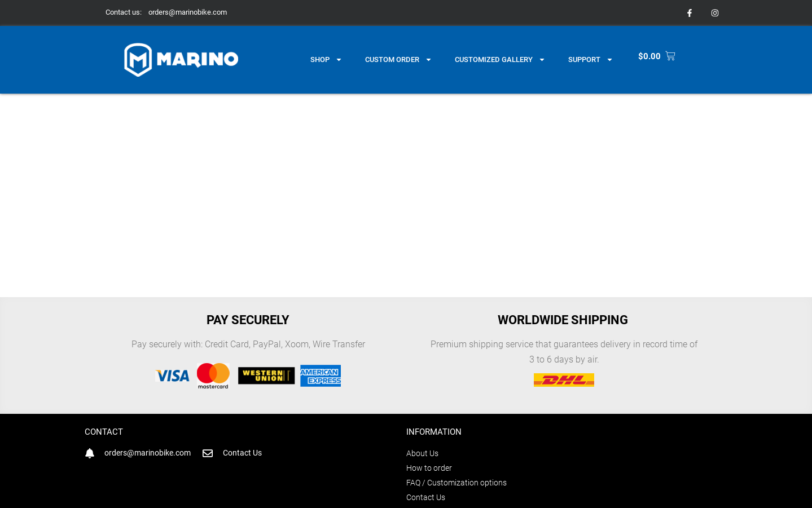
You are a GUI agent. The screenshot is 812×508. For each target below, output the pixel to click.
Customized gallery (500, 59)
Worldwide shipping (564, 320)
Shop (326, 59)
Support (591, 59)
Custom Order (399, 59)
